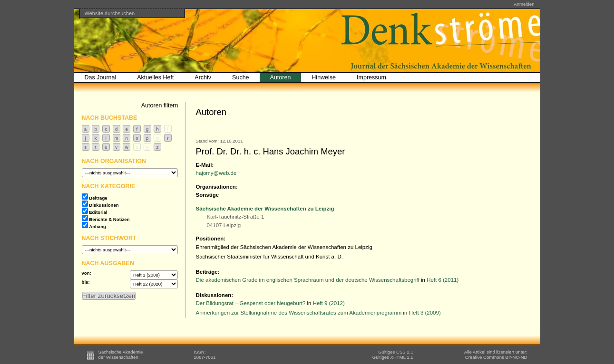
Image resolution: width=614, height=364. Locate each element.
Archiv (203, 77)
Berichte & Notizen (109, 219)
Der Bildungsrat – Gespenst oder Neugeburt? (251, 303)
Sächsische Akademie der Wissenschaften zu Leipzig (265, 209)
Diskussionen (104, 205)
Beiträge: (208, 272)
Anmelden (524, 4)
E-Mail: (205, 165)
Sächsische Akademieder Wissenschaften (121, 354)
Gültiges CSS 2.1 (396, 352)
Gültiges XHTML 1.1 (393, 357)
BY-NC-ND (496, 357)
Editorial (98, 212)
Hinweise (324, 77)
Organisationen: (217, 187)
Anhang (97, 226)
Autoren (281, 77)
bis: (86, 282)
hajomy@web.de (216, 173)
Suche (240, 77)
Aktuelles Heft (155, 77)
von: (87, 273)
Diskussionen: (215, 295)
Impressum (371, 77)
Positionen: (211, 239)
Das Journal (101, 77)
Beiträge (98, 198)
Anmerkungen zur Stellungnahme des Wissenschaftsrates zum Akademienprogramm (299, 313)
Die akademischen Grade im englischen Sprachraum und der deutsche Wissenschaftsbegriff (308, 280)
